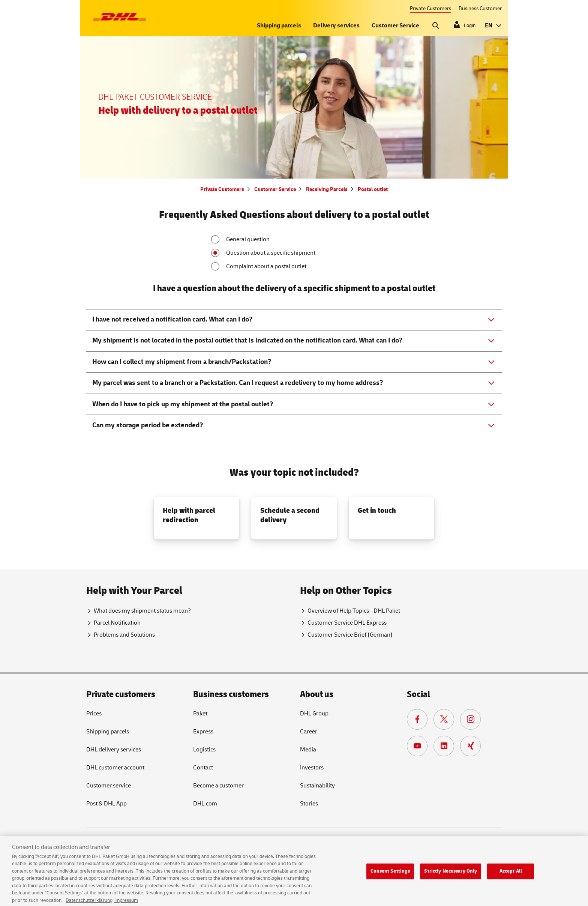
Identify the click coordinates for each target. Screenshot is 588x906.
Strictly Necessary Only (451, 874)
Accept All (511, 874)
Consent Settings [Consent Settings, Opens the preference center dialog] (390, 874)
